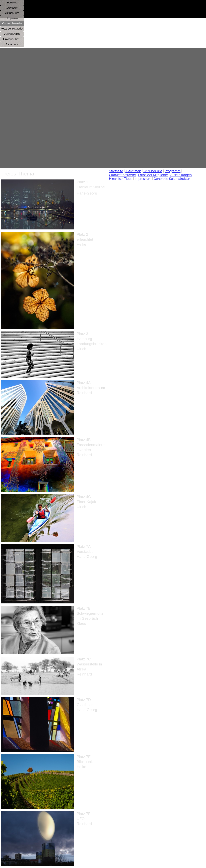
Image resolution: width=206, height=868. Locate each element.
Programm (173, 171)
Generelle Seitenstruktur (172, 179)
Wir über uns (153, 171)
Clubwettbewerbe (122, 175)
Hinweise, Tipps (121, 179)
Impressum (143, 179)
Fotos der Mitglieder (153, 175)
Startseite (116, 171)
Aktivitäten (133, 171)
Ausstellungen (181, 175)
